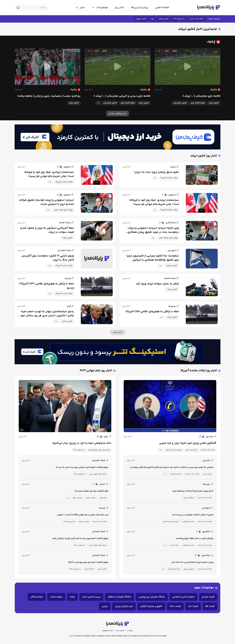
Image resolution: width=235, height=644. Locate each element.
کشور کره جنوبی (191, 450)
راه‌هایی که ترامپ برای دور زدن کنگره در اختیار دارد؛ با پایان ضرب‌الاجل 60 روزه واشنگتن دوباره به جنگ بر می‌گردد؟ (172, 468)
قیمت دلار (193, 606)
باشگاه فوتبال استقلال (119, 597)
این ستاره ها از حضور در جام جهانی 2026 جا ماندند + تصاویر (83, 515)
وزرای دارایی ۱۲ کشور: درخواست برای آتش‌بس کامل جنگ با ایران (48, 258)
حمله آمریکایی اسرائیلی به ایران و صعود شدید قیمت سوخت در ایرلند (47, 230)
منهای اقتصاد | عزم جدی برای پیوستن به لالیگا (88, 562)
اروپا (152, 19)
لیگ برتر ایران (102, 569)
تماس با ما (120, 631)
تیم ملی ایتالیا (84, 522)
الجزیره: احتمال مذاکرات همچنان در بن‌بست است (193, 515)
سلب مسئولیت (108, 631)
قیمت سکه (175, 606)
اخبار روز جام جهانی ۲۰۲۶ (96, 371)
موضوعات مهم (204, 588)
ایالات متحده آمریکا (196, 19)
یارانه (72, 597)
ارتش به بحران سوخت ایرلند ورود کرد (157, 284)
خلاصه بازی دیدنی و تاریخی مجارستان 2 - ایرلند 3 (122, 96)
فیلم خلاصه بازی (198, 103)
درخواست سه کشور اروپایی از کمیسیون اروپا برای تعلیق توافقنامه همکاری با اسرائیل (153, 258)
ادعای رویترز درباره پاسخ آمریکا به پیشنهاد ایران (193, 491)
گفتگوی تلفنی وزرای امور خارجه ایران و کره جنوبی (188, 443)
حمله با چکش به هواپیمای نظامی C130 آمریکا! (152, 312)
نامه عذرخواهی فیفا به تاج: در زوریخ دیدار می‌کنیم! (82, 443)
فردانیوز (211, 437)
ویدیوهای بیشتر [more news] (118, 113)
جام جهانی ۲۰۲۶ (179, 19)
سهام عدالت (56, 597)
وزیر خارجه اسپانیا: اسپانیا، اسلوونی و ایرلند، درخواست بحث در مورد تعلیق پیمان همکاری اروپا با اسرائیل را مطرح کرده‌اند (153, 230)
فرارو (108, 437)
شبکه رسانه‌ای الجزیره (171, 522)
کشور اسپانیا (164, 19)
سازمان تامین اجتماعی (183, 597)
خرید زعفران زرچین (124, 606)
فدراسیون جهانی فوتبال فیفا (99, 450)
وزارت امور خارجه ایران (63, 210)
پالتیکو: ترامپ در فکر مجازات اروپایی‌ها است (195, 538)
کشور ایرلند (214, 103)
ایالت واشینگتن (176, 474)
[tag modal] (98, 103)
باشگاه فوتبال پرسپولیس (152, 597)
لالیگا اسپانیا (89, 569)
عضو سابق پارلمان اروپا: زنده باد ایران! (156, 172)
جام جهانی (103, 498)
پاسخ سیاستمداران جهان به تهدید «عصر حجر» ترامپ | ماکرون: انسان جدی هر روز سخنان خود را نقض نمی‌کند (46, 314)
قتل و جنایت (67, 321)
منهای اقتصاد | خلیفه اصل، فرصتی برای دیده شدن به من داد (82, 467)
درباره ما (130, 631)
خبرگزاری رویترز (189, 498)
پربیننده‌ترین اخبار (91, 597)
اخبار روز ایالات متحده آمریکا (199, 371)
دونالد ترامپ (207, 474)
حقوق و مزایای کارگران (151, 606)
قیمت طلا (210, 606)
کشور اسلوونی (141, 19)
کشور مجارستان (180, 103)
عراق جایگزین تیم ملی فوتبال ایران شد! (91, 491)
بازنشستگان (37, 597)
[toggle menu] (100, 8)
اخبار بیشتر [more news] (118, 332)
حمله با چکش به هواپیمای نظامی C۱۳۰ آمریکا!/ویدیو (46, 286)
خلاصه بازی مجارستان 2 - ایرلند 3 (201, 96)
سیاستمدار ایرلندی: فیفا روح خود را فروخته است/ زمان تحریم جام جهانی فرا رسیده (49, 174)
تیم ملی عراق (77, 498)
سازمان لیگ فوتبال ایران (98, 474)
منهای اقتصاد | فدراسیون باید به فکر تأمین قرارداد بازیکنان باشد (80, 538)
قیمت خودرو (208, 597)
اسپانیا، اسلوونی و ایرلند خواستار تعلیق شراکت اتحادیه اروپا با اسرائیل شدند (46, 202)
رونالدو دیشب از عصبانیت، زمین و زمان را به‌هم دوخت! (49, 96)
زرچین (105, 606)
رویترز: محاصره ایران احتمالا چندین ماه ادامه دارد (192, 562)
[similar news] (60, 167)
